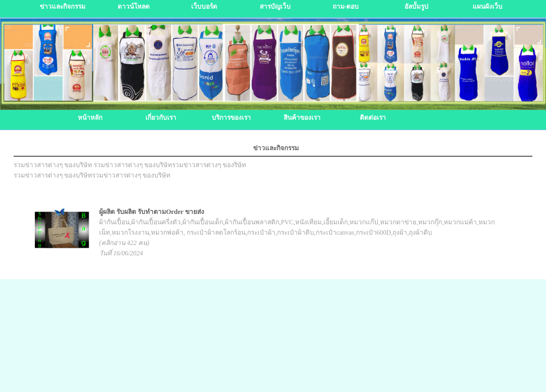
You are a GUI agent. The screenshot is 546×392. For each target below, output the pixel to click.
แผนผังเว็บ (487, 7)
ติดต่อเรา (373, 118)
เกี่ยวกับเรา (161, 118)
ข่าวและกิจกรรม (63, 7)
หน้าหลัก (90, 118)
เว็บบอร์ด (204, 7)
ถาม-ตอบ (346, 7)
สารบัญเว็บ (275, 7)
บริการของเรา (231, 118)
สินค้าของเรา (302, 118)
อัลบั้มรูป (416, 7)
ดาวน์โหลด (134, 7)
